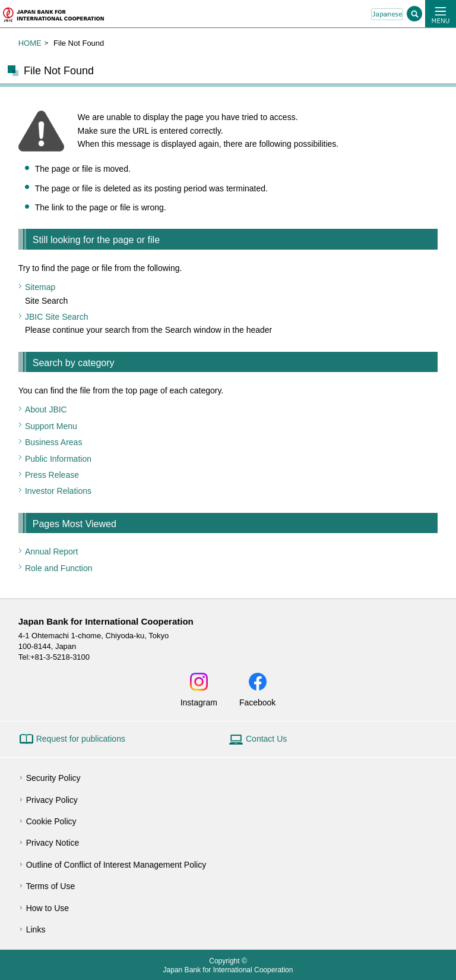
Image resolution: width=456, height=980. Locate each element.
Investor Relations (58, 491)
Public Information (58, 459)
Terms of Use (50, 886)
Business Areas (54, 442)
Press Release (52, 475)
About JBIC (46, 409)
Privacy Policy (52, 800)
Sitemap (40, 287)
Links (36, 929)
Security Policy (53, 778)
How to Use (47, 908)
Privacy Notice (53, 843)
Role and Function (59, 568)
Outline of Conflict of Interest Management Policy (116, 865)
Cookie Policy (51, 821)
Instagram (199, 702)
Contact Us (266, 739)
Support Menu (51, 426)
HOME (30, 43)
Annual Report (52, 552)
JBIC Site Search (57, 317)
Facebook (257, 702)
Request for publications (81, 739)
